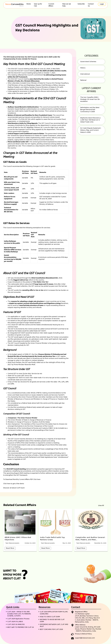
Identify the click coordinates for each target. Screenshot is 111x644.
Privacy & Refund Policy (83, 634)
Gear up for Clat (38, 5)
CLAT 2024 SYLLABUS (15, 622)
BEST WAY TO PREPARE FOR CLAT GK (21, 627)
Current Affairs (51, 5)
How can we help (67, 5)
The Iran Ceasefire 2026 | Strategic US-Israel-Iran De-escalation (90, 99)
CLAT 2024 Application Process (18, 619)
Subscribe (81, 4)
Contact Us (91, 5)
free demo (20, 484)
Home (29, 4)
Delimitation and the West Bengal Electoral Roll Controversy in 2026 (90, 110)
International (85, 74)
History (83, 68)
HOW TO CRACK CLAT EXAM (50, 617)
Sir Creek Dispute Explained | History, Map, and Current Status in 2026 (91, 130)
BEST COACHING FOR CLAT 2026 (51, 629)
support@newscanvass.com (85, 638)
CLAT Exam (21, 488)
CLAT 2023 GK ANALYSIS (16, 625)
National (83, 80)
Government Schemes (88, 62)
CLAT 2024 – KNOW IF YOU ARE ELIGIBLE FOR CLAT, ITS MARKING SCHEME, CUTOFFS (19, 614)
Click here (37, 480)
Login (102, 4)
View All (101, 506)
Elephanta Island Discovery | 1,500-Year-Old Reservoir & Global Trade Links (91, 120)
